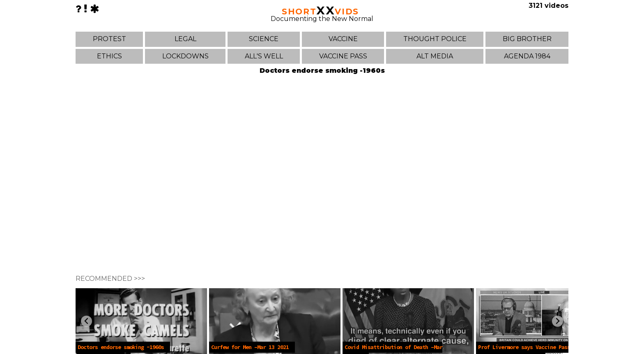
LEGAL (185, 39)
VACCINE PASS (343, 56)
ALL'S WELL (264, 56)
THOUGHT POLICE (435, 39)
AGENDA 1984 (527, 56)
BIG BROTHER (527, 39)
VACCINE (343, 39)
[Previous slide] (86, 321)
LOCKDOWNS (185, 56)
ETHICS (109, 56)
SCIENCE (264, 39)
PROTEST (109, 39)
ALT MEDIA (435, 56)
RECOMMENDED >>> (110, 279)
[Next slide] (558, 321)
